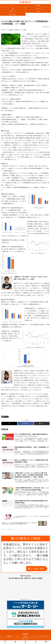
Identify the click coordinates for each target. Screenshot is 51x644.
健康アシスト (5, 417)
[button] (42, 423)
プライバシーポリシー (42, 637)
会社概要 (9, 637)
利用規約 (25, 637)
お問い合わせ (26, 639)
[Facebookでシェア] (26, 423)
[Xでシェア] (9, 423)
